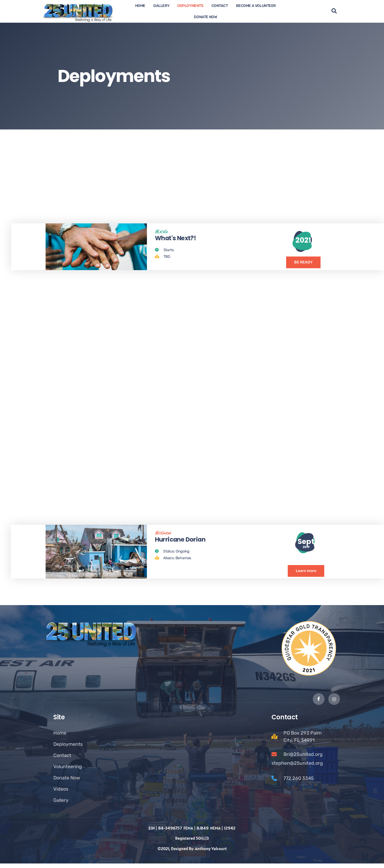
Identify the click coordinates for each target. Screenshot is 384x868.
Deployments (190, 6)
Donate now (205, 17)
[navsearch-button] (334, 11)
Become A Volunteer (256, 6)
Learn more (306, 577)
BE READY (303, 266)
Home (140, 6)
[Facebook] (318, 704)
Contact (220, 6)
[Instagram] (334, 704)
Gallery (161, 6)
